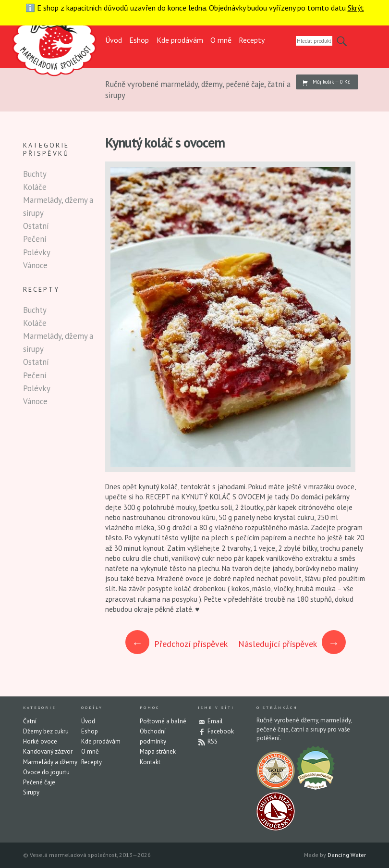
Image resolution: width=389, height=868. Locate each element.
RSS (213, 741)
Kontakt (150, 762)
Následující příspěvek (292, 644)
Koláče (35, 187)
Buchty (35, 174)
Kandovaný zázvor (48, 751)
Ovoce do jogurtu (46, 772)
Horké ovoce (40, 741)
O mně (221, 40)
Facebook (221, 731)
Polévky (37, 252)
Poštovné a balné (163, 721)
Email (215, 721)
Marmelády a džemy (50, 762)
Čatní (30, 721)
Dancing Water (347, 855)
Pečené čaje (39, 782)
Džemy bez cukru (46, 731)
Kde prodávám (180, 40)
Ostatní (36, 226)
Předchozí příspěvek (177, 644)
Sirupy (31, 792)
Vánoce (35, 265)
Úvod (114, 40)
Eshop (139, 40)
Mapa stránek (158, 751)
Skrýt (356, 8)
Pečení (35, 239)
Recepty (252, 40)
